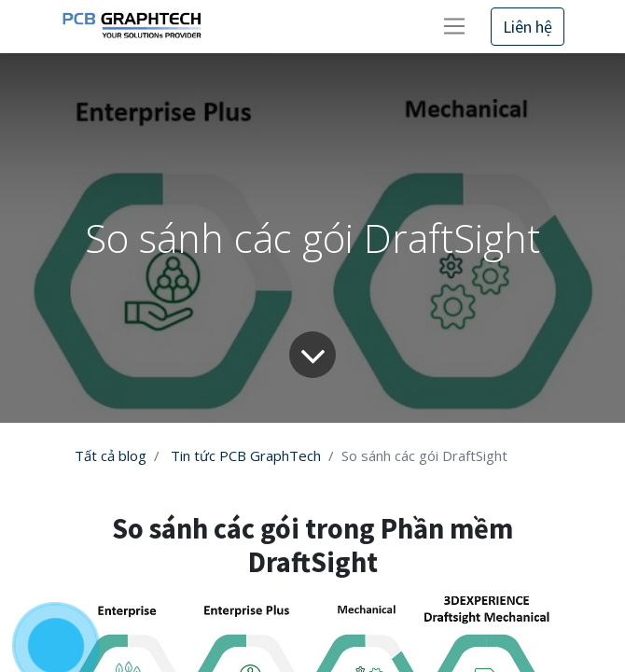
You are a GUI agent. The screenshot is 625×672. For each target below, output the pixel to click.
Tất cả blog (111, 455)
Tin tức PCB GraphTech (246, 455)
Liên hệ (528, 27)
